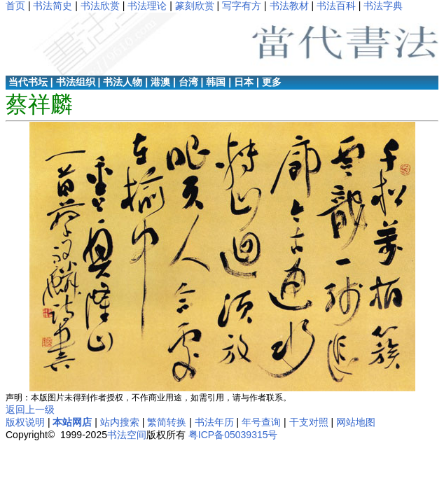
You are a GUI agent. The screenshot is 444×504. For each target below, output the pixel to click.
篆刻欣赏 (195, 6)
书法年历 (214, 422)
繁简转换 (167, 422)
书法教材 (289, 6)
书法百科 (336, 6)
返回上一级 (30, 409)
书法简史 (53, 6)
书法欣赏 (100, 6)
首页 (15, 6)
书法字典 (383, 6)
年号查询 (261, 422)
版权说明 (25, 422)
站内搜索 (120, 422)
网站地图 (356, 422)
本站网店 (72, 422)
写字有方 (242, 6)
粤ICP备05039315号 (233, 435)
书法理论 (147, 6)
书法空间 (127, 435)
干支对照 (309, 422)
